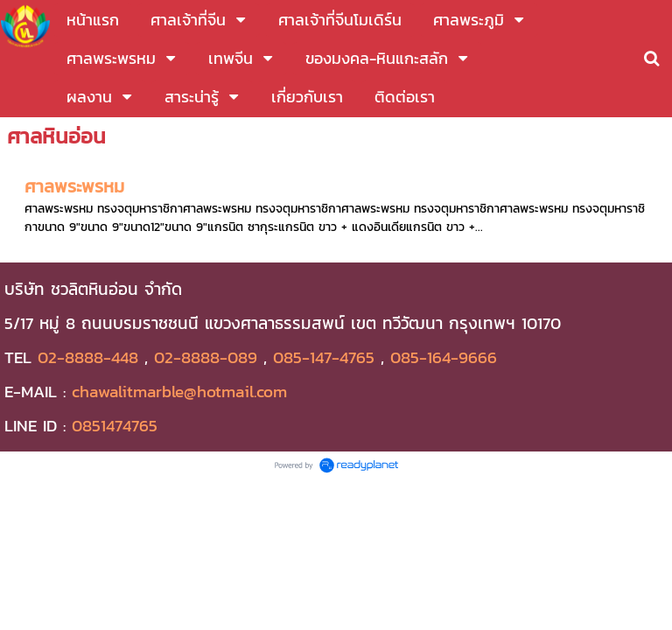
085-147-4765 (324, 357)
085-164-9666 (444, 357)
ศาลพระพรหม (74, 186)
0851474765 (115, 425)
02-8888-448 (88, 357)
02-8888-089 (206, 357)
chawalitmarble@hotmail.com (179, 391)
